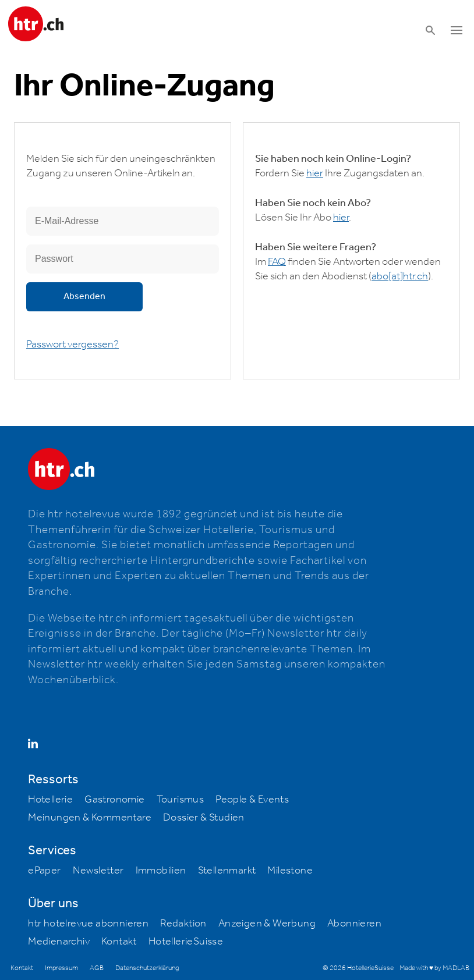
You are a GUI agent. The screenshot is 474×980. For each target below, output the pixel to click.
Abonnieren (354, 924)
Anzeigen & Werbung (267, 924)
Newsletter (98, 871)
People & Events (252, 800)
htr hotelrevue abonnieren (88, 924)
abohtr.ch (400, 276)
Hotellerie (50, 800)
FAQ (277, 262)
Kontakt (119, 942)
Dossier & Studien (204, 818)
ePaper (44, 871)
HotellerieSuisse (186, 942)
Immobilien (161, 871)
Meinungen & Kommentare (90, 818)
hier (315, 173)
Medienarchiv (59, 942)
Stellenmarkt (227, 871)
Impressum (61, 968)
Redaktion (183, 924)
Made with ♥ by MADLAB (434, 968)
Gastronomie (114, 800)
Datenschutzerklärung (147, 968)
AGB (97, 968)
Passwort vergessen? (72, 345)
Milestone (290, 871)
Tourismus (181, 800)
